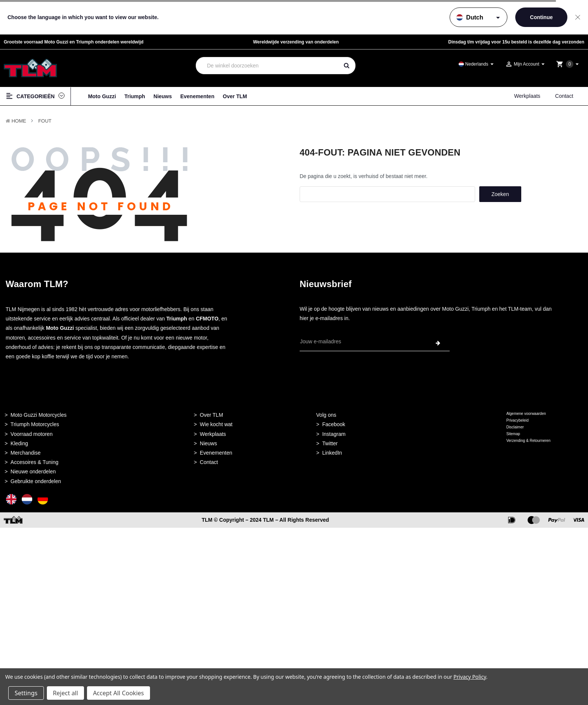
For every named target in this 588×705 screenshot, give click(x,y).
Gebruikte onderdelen (36, 481)
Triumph (135, 96)
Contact (564, 96)
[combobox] (268, 66)
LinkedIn (332, 453)
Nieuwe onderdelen (33, 471)
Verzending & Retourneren (528, 441)
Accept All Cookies (118, 693)
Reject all (65, 693)
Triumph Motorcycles (35, 424)
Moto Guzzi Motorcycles (38, 415)
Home (19, 121)
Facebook (334, 424)
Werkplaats (527, 96)
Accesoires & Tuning (34, 462)
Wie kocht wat (216, 424)
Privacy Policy (470, 677)
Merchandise (25, 453)
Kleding (19, 443)
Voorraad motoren (31, 434)
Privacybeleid (517, 420)
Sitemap (513, 434)
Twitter (330, 443)
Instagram (334, 434)
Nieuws (163, 96)
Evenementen (197, 96)
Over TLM (235, 96)
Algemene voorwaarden (526, 414)
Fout (45, 121)
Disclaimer (515, 427)
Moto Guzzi (102, 96)
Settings (26, 693)
